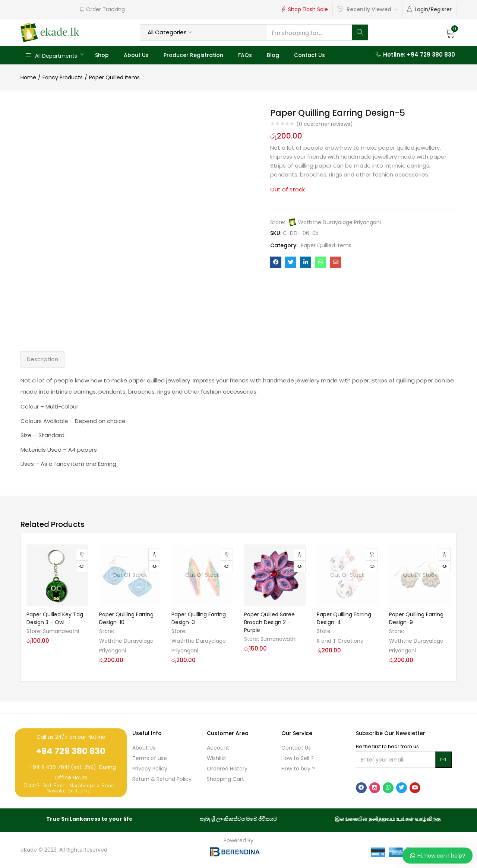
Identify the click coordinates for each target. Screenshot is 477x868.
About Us (136, 55)
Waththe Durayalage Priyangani (339, 222)
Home (28, 77)
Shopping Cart (225, 779)
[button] (450, 32)
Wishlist (217, 758)
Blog (273, 55)
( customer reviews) (325, 124)
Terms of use (150, 758)
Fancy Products (63, 77)
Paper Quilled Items (114, 77)
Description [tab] (42, 359)
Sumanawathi (61, 631)
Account (218, 748)
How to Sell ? (298, 758)
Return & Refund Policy (162, 779)
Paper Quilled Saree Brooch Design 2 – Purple (269, 622)
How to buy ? (298, 769)
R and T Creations (340, 641)
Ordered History (227, 769)
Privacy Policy (150, 769)
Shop (102, 55)
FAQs (245, 55)
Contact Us (309, 55)
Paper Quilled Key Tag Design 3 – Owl (55, 618)
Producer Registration (193, 55)
